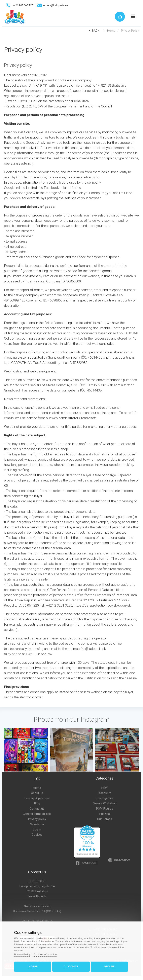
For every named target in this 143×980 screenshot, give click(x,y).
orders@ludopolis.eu (56, 5)
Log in (37, 829)
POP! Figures (105, 809)
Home (111, 31)
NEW (104, 788)
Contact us (37, 809)
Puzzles (105, 814)
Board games (105, 798)
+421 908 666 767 (23, 5)
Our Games (105, 819)
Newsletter (37, 824)
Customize (71, 967)
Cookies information (45, 954)
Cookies (37, 835)
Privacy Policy (22, 954)
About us (37, 793)
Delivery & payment (37, 798)
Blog (37, 803)
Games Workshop (105, 803)
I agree (33, 967)
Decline (109, 967)
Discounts (105, 793)
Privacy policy (130, 31)
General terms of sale (37, 814)
